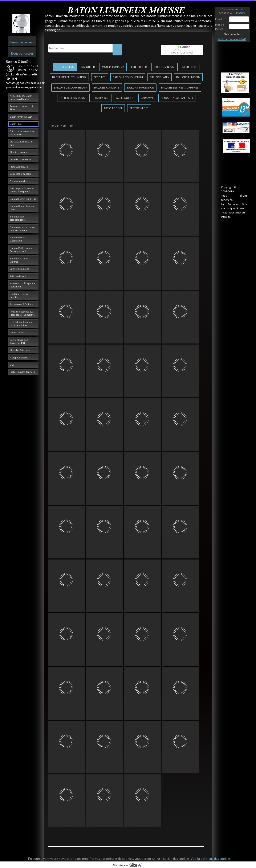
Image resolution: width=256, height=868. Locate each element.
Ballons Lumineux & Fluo (23, 199)
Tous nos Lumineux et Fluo (21, 108)
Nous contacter (22, 53)
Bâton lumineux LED (21, 117)
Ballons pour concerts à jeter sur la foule (22, 229)
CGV (12, 365)
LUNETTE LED (139, 67)
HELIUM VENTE (100, 98)
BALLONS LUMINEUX (188, 77)
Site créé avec (129, 865)
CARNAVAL (147, 98)
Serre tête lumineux (20, 174)
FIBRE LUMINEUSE (165, 67)
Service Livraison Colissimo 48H (19, 341)
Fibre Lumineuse (19, 167)
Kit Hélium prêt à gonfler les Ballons (23, 285)
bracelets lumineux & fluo (21, 143)
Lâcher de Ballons (19, 269)
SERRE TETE (190, 67)
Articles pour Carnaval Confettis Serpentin (22, 190)
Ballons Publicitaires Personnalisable (21, 250)
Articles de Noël (18, 276)
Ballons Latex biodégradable (18, 218)
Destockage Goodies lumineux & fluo (21, 323)
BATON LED (88, 67)
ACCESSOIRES (125, 98)
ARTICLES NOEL (113, 108)
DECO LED (100, 77)
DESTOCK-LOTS (139, 108)
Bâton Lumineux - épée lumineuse (22, 133)
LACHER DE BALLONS (72, 98)
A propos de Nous (19, 358)
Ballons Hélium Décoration (18, 239)
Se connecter (232, 34)
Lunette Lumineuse (20, 159)
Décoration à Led (19, 181)
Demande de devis (22, 42)
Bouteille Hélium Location (19, 295)
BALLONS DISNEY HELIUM (128, 77)
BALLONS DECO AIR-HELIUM (70, 87)
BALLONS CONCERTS (107, 87)
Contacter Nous (18, 332)
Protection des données (22, 372)
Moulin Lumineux (19, 152)
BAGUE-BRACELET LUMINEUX (69, 77)
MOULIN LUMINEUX (113, 67)
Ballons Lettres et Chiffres (19, 260)
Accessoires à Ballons (21, 304)
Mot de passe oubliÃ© (232, 39)
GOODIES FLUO (65, 67)
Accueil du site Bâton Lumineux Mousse (21, 97)
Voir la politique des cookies (210, 859)
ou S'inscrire (238, 13)
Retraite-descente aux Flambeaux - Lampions (22, 313)
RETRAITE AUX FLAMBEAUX (177, 98)
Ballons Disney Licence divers (22, 208)
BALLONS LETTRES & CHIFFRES (180, 87)
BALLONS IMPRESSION (140, 87)
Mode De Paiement (20, 350)
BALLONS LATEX (160, 77)
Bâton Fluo (16, 124)
